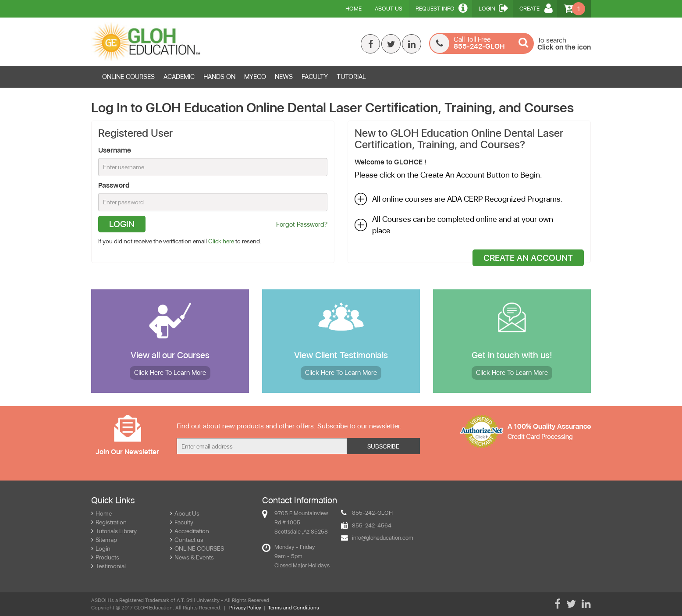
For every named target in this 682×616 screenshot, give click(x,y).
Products (105, 557)
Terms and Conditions (293, 608)
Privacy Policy (245, 608)
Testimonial (108, 566)
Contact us (187, 540)
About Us (389, 9)
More (170, 373)
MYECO (255, 77)
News (284, 77)
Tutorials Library (114, 531)
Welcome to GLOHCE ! (391, 162)
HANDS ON (219, 77)
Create (536, 8)
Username (115, 150)
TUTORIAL (351, 77)
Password (114, 185)
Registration (109, 522)
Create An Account (528, 258)
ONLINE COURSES (128, 77)
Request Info (442, 8)
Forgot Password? (302, 224)
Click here (221, 241)
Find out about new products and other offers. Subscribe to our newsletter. (289, 426)
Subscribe (383, 446)
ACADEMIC (179, 77)
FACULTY (315, 77)
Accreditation (190, 531)
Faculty (182, 522)
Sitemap (104, 540)
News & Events (192, 557)
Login (494, 8)
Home (353, 9)
